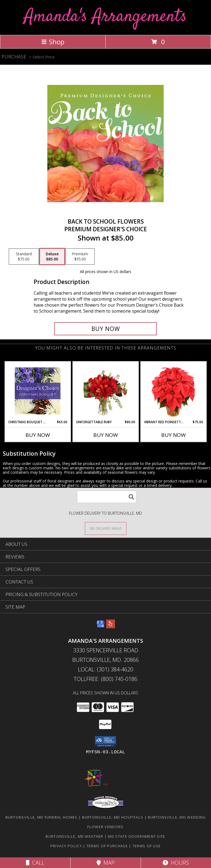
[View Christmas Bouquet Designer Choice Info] (38, 391)
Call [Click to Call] (35, 863)
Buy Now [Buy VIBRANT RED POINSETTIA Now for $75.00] (174, 435)
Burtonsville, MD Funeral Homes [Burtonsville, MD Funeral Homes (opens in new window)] (41, 817)
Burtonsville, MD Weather (74, 836)
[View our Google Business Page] (101, 626)
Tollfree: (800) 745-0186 (106, 679)
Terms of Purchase (107, 846)
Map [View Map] (106, 863)
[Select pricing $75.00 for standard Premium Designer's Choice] (24, 257)
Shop (53, 42)
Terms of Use (147, 846)
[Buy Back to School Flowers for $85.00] (106, 329)
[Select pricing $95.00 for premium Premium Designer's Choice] (80, 257)
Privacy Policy (66, 846)
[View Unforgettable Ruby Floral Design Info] (106, 391)
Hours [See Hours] (176, 863)
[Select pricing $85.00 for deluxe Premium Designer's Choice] (52, 257)
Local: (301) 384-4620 (106, 669)
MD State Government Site (136, 836)
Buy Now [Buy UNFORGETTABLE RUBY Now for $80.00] (106, 435)
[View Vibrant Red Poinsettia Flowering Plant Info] (173, 391)
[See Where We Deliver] (106, 528)
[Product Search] (107, 497)
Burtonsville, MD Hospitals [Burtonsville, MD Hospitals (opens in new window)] (113, 817)
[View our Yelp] (111, 626)
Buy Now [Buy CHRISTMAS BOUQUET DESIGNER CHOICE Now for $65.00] (38, 435)
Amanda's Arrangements (106, 17)
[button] (106, 742)
